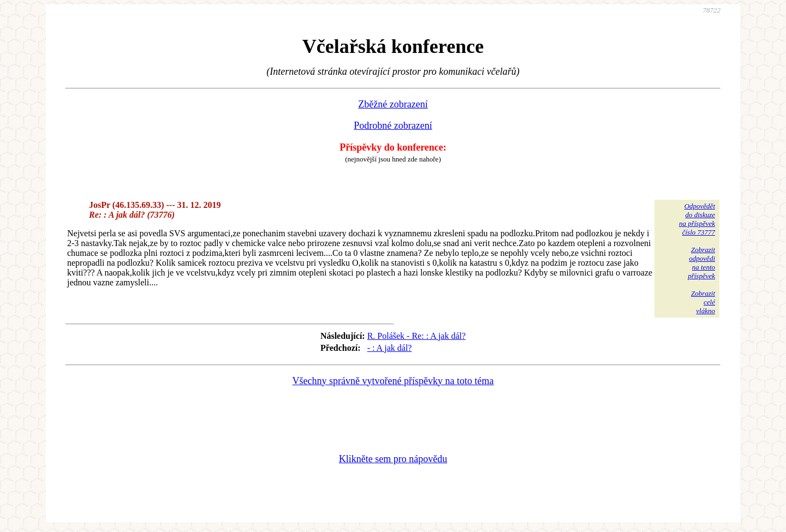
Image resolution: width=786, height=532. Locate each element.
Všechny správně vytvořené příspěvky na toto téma (393, 381)
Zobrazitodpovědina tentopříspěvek (701, 263)
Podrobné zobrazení (393, 125)
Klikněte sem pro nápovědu (393, 459)
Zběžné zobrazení (393, 104)
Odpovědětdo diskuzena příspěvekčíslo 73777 (697, 219)
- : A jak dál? (390, 348)
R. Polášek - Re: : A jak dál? (416, 336)
